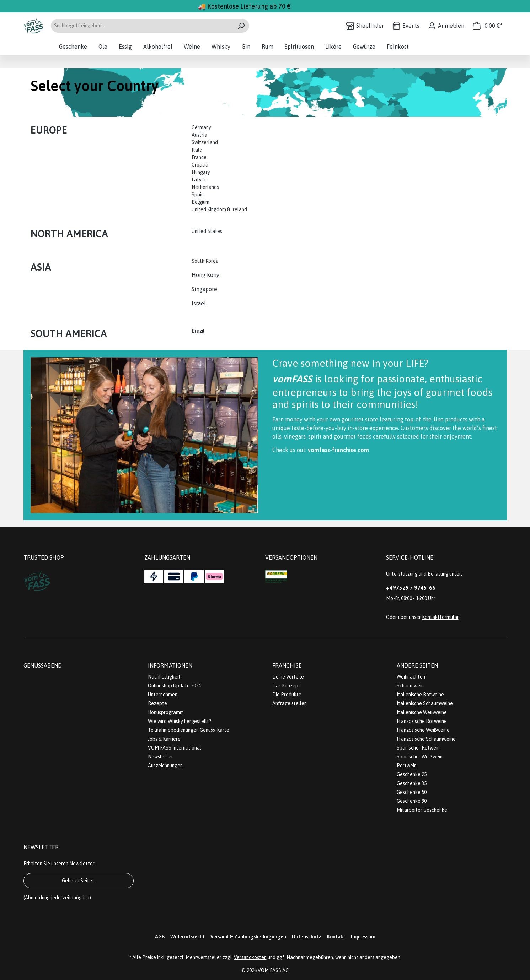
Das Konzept (286, 686)
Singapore (205, 289)
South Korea (205, 261)
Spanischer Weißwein (420, 757)
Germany (202, 127)
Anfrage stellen (290, 703)
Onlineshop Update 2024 (174, 686)
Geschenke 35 (412, 783)
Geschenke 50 (412, 792)
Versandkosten (250, 957)
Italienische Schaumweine (425, 703)
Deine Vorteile (288, 677)
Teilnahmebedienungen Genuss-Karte (189, 730)
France (199, 157)
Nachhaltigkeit (164, 677)
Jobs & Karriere (164, 739)
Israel (199, 303)
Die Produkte (287, 695)
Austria (199, 135)
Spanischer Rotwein (418, 748)
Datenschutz (307, 937)
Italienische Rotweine (420, 695)
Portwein (407, 766)
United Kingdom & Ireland (220, 209)
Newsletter (160, 757)
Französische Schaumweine (426, 739)
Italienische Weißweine (422, 712)
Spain (198, 195)
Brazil (198, 331)
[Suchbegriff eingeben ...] (142, 26)
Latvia (199, 180)
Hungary (201, 172)
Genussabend (43, 665)
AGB (160, 937)
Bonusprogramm (166, 712)
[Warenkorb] (488, 26)
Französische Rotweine (422, 721)
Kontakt (336, 937)
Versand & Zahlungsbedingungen (248, 937)
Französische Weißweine (423, 730)
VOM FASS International (175, 748)
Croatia (200, 165)
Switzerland (205, 142)
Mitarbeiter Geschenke (422, 810)
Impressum (363, 937)
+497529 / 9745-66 (411, 588)
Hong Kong (206, 275)
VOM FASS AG (273, 970)
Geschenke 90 (412, 801)
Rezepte (157, 703)
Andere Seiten (417, 665)
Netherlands (205, 187)
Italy (197, 150)
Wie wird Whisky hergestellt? (180, 721)
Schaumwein (410, 686)
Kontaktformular (440, 617)
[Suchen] (241, 26)
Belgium (200, 202)
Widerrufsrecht (188, 937)
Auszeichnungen (165, 766)
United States (207, 231)
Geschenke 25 (412, 774)
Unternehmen (163, 695)
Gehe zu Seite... (79, 881)
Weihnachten (411, 677)
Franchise (287, 665)
